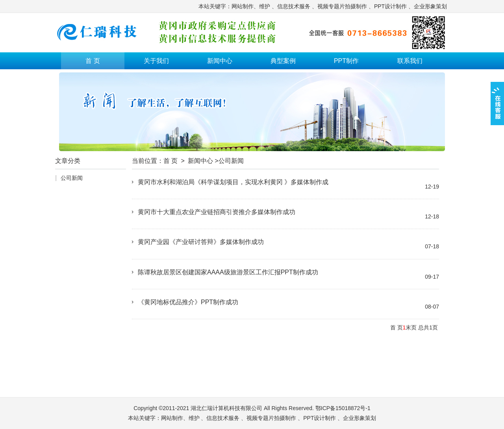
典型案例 (283, 61)
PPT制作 (346, 61)
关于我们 (156, 61)
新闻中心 (220, 61)
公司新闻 (72, 178)
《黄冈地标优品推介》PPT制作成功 (188, 302)
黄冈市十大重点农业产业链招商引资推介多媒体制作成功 (217, 212)
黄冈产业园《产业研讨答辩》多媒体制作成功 (201, 242)
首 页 (93, 61)
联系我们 (410, 61)
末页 (411, 327)
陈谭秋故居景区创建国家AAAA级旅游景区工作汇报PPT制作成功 (228, 272)
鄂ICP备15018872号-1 (343, 408)
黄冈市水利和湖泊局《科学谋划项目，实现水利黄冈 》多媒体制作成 (233, 182)
